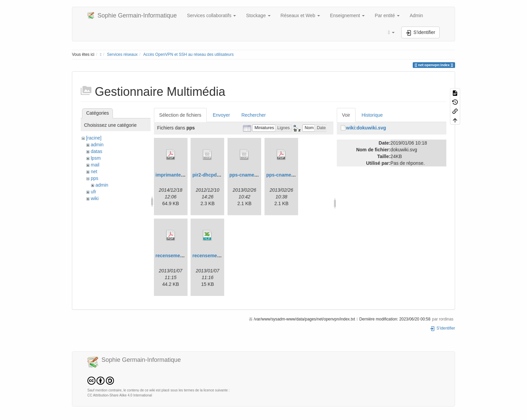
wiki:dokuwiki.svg (366, 128)
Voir (346, 115)
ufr (93, 192)
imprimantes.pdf (174, 175)
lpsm (96, 158)
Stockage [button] (258, 15)
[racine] (94, 138)
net (94, 171)
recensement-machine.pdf (185, 256)
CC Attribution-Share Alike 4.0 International (120, 395)
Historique (372, 115)
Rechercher (253, 115)
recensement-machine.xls (221, 256)
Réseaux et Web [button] (300, 15)
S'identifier (442, 328)
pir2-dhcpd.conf (210, 175)
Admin (416, 15)
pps (95, 178)
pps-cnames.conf (249, 175)
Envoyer (221, 115)
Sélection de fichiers (180, 115)
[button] (391, 32)
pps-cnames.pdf (284, 175)
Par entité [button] (387, 15)
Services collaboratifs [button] (211, 15)
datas (96, 151)
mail (95, 165)
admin (97, 145)
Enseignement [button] (347, 15)
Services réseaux (122, 54)
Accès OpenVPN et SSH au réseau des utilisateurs (188, 54)
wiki (95, 198)
